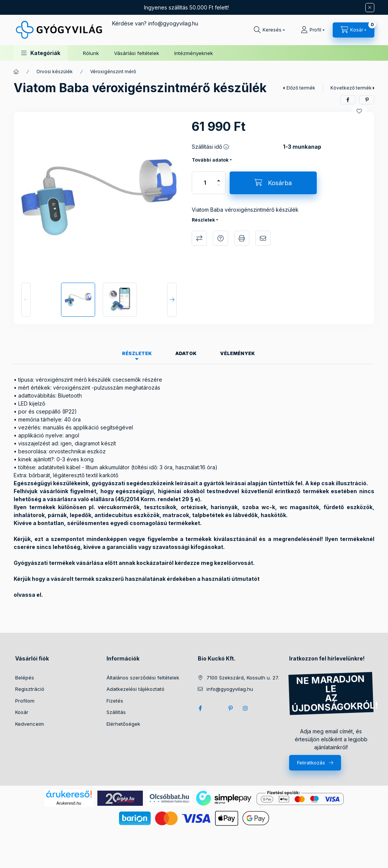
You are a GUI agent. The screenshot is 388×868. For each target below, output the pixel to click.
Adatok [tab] (186, 353)
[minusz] (219, 188)
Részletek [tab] (137, 353)
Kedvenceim (30, 724)
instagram (246, 708)
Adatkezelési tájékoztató (135, 689)
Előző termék (301, 88)
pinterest (230, 708)
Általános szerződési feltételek (143, 678)
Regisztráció (30, 689)
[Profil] (313, 30)
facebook (200, 708)
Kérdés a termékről (221, 238)
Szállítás (116, 712)
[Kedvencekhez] (359, 111)
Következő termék (351, 88)
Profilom (25, 701)
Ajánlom (263, 238)
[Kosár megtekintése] (354, 30)
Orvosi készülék (55, 72)
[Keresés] (269, 30)
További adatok (210, 160)
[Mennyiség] (205, 183)
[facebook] (348, 100)
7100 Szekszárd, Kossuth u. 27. (243, 678)
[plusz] (219, 177)
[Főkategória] (16, 72)
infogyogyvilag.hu (173, 23)
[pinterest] (367, 100)
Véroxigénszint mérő (113, 72)
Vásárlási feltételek (137, 53)
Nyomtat (242, 238)
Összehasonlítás (199, 238)
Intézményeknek (194, 53)
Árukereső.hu (69, 803)
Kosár (22, 712)
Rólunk (91, 53)
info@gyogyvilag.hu (230, 689)
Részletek (203, 220)
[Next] (172, 300)
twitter (215, 708)
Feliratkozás (311, 763)
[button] (41, 53)
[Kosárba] (273, 183)
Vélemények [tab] (238, 353)
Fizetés (115, 701)
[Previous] (26, 300)
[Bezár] (370, 8)
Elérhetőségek (123, 724)
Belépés (25, 678)
